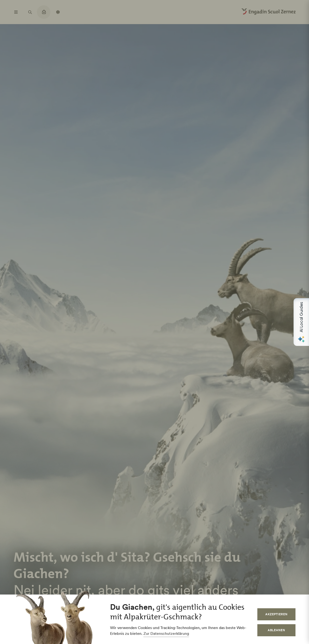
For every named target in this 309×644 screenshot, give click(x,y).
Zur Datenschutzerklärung (166, 633)
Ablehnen (276, 630)
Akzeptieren (276, 614)
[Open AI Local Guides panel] (301, 322)
